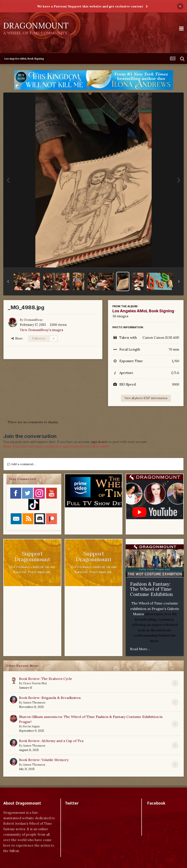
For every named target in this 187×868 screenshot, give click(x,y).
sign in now (99, 442)
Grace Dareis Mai (35, 683)
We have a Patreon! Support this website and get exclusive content (90, 6)
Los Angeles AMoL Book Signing (143, 311)
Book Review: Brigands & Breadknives (50, 698)
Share (17, 338)
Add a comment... (21, 464)
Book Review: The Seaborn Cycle (46, 679)
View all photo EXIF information (146, 398)
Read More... (140, 649)
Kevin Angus (31, 726)
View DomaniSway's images (41, 330)
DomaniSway (33, 320)
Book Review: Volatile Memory (44, 760)
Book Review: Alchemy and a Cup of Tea (51, 741)
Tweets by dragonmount (84, 811)
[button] (8, 281)
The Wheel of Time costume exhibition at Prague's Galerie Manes (155, 609)
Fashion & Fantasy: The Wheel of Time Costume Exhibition (151, 589)
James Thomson (34, 703)
